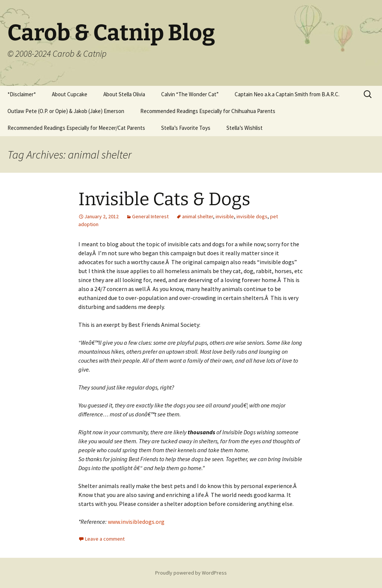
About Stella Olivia (124, 94)
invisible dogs (252, 216)
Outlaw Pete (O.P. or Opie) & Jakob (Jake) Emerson (66, 111)
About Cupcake (70, 94)
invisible (225, 216)
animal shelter (198, 216)
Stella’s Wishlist (245, 128)
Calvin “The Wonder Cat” (190, 94)
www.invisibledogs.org (136, 522)
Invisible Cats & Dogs (164, 199)
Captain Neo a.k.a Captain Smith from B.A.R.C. (287, 94)
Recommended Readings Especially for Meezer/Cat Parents (76, 128)
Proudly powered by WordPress (191, 573)
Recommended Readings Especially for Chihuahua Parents (208, 111)
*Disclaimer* (22, 94)
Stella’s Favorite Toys (186, 128)
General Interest (150, 216)
